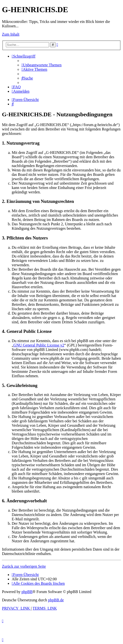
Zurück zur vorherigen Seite (24, 566)
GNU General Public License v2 (39, 345)
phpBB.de (56, 600)
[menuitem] (41, 65)
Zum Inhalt (11, 34)
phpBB (27, 592)
